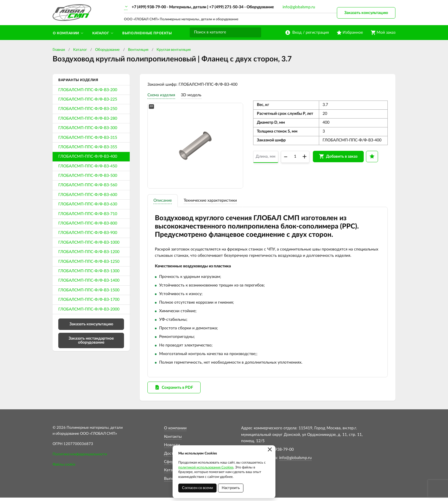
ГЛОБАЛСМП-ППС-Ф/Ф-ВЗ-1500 (89, 290)
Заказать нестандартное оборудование (91, 340)
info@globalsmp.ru (299, 7)
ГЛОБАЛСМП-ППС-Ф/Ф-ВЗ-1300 (89, 271)
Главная (59, 50)
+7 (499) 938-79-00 (149, 7)
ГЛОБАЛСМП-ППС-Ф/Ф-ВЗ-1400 (89, 280)
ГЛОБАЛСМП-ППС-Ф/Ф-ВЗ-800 (88, 223)
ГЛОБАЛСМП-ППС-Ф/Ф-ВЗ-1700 (89, 300)
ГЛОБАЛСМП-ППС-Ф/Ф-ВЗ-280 (88, 119)
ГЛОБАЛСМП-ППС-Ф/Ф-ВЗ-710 (88, 214)
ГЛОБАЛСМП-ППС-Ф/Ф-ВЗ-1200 (89, 252)
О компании (175, 432)
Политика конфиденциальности (80, 458)
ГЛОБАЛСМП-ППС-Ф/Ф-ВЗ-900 (88, 233)
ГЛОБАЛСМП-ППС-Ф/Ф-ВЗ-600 (88, 195)
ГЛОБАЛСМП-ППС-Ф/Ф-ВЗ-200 (88, 90)
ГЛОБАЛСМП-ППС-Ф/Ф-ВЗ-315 (88, 138)
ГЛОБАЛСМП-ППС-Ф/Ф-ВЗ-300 (88, 128)
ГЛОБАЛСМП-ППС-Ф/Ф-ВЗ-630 (88, 204)
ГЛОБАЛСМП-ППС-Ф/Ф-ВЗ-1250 (89, 262)
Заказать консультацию (366, 13)
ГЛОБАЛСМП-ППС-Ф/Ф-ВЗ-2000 (89, 309)
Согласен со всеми (197, 488)
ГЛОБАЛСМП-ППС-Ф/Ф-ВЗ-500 (88, 176)
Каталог (80, 50)
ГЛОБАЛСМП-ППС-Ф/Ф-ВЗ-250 (88, 109)
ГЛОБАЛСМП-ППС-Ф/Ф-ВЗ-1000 (89, 243)
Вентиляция (138, 50)
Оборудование (107, 50)
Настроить (231, 488)
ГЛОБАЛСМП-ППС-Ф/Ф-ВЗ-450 (88, 166)
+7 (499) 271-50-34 (226, 7)
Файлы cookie (64, 468)
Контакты (173, 440)
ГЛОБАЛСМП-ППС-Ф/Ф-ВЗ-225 (88, 99)
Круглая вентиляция (174, 50)
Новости (172, 448)
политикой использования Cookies (206, 467)
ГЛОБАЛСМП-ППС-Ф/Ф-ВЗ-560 (88, 185)
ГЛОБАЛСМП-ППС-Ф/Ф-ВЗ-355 (88, 147)
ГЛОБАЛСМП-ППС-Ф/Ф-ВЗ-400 (88, 157)
